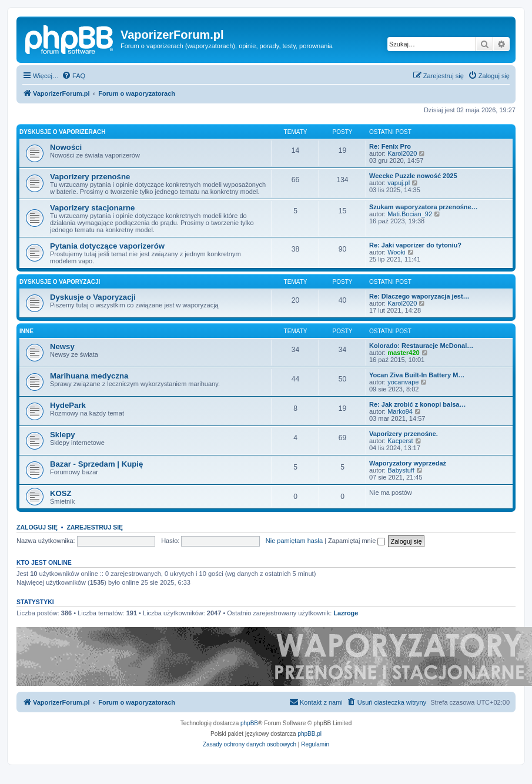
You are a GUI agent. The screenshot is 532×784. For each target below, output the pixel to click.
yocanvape (403, 382)
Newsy (62, 346)
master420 (403, 353)
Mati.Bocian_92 (410, 214)
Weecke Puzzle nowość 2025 (413, 176)
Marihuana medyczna (89, 376)
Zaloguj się (37, 527)
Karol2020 (402, 153)
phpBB (249, 723)
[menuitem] (73, 76)
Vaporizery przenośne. (404, 434)
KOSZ (61, 493)
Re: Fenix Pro (390, 146)
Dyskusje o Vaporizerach (63, 132)
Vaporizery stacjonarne (92, 208)
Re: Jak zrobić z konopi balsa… (417, 404)
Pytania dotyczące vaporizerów (107, 246)
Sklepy (63, 435)
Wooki (396, 252)
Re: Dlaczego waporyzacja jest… (419, 296)
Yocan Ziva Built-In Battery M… (417, 375)
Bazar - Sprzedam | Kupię (96, 464)
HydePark (68, 405)
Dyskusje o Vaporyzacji (60, 282)
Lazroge (346, 613)
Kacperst (400, 441)
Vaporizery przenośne (90, 177)
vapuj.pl (399, 183)
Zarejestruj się (95, 527)
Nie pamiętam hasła (294, 541)
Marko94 (400, 411)
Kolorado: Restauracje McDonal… (421, 346)
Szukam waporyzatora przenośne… (424, 207)
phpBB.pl (310, 734)
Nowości (66, 147)
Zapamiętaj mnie (357, 541)
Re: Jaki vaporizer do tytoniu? (415, 245)
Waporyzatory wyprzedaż (408, 463)
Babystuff (401, 470)
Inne (26, 331)
